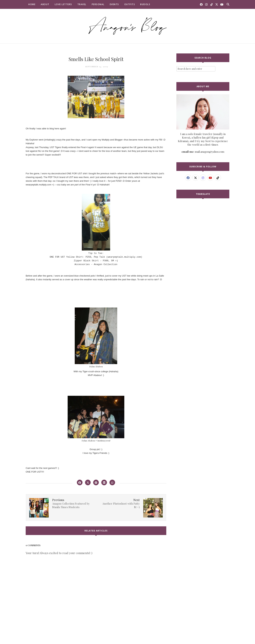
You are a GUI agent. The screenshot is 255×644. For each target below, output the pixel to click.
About (45, 4)
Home (32, 4)
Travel (82, 4)
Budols (145, 4)
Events (114, 4)
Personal (98, 4)
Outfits (130, 4)
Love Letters (63, 4)
